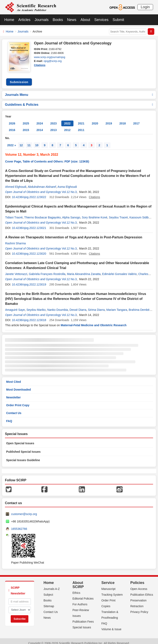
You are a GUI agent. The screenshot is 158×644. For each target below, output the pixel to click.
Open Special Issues (20, 439)
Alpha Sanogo (71, 213)
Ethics (76, 589)
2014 (40, 126)
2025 (26, 119)
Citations (40, 65)
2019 (109, 119)
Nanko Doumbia (58, 306)
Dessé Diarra (78, 306)
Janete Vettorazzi (16, 270)
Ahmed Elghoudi (16, 183)
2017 (136, 119)
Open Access (139, 585)
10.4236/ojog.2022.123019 (29, 280)
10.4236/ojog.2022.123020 (29, 249)
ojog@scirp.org (53, 61)
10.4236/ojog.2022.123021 (29, 224)
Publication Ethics (142, 591)
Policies (137, 579)
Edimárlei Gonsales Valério (120, 270)
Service (108, 579)
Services (101, 20)
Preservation (138, 596)
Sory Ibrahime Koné (95, 213)
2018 (123, 119)
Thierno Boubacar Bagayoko (42, 213)
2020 (95, 119)
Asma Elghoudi (67, 183)
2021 (81, 119)
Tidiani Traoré (14, 213)
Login (145, 7)
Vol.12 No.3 (69, 188)
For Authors (80, 600)
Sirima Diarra (96, 306)
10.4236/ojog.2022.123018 (29, 316)
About (85, 20)
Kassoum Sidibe (140, 213)
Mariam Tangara (117, 306)
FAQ (9, 417)
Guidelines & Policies (79, 100)
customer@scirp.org (24, 510)
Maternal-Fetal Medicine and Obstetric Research (94, 321)
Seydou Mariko (36, 306)
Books (58, 20)
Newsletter (13, 393)
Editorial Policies (83, 594)
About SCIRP (78, 581)
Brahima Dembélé (140, 306)
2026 (12, 119)
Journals (42, 20)
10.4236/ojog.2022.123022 (29, 193)
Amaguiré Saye (15, 306)
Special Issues (82, 623)
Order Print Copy (18, 401)
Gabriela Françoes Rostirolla (47, 270)
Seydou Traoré (118, 213)
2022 (67, 119)
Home (9, 20)
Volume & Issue (111, 625)
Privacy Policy (139, 608)
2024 (40, 119)
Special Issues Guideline (23, 456)
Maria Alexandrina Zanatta (84, 270)
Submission (19, 78)
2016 (12, 126)
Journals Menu (79, 91)
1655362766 (19, 525)
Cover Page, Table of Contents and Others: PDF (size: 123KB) (47, 157)
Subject (48, 591)
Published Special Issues (23, 448)
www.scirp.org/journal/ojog (50, 57)
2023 (53, 119)
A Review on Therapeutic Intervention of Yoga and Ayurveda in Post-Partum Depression (74, 233)
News (72, 20)
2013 (53, 126)
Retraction (137, 602)
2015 (26, 126)
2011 (81, 126)
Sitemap (49, 602)
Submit (118, 20)
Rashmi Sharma (15, 239)
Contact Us (14, 409)
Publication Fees (83, 617)
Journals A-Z (52, 585)
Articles (24, 20)
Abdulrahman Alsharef (42, 183)
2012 (67, 126)
